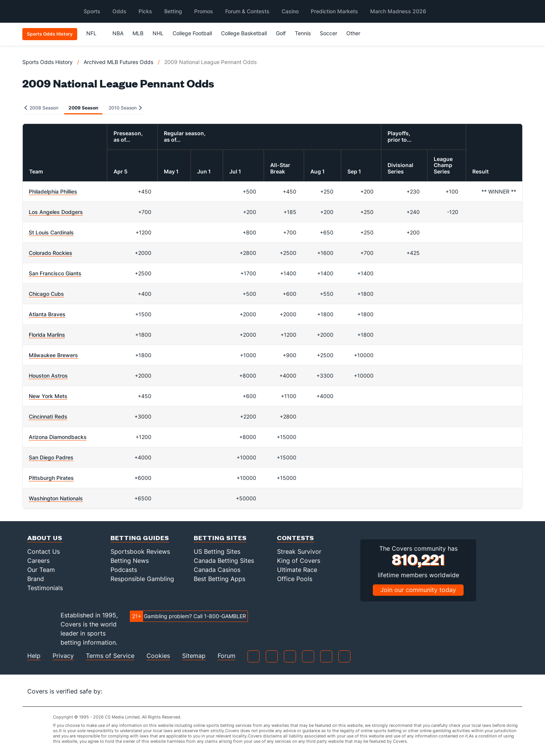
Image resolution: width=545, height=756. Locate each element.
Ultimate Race (297, 570)
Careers (38, 561)
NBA (118, 33)
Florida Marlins (47, 335)
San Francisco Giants (55, 273)
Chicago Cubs (46, 294)
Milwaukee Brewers (53, 355)
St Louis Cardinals (51, 232)
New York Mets (48, 396)
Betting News (130, 561)
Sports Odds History (47, 62)
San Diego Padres (51, 457)
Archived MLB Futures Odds (118, 62)
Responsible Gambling (142, 579)
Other (357, 33)
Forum (227, 656)
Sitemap (194, 656)
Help (34, 656)
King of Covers (299, 561)
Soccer (329, 33)
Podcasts (124, 570)
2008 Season (41, 108)
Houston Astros (48, 376)
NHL (158, 33)
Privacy (63, 656)
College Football (192, 33)
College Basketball (244, 33)
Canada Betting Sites (224, 561)
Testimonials (45, 588)
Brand (36, 579)
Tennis (303, 33)
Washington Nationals (56, 498)
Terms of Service (110, 656)
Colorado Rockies (51, 253)
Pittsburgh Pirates (51, 478)
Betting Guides (140, 538)
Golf (281, 33)
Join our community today (418, 590)
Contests (296, 538)
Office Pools (295, 579)
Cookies (158, 656)
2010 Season (125, 108)
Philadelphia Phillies (53, 191)
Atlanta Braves (47, 314)
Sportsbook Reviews (140, 551)
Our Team (41, 570)
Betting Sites (220, 538)
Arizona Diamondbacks (58, 437)
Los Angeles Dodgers (56, 212)
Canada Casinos (217, 570)
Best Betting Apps (220, 579)
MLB (138, 33)
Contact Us (44, 551)
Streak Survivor (299, 551)
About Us (45, 538)
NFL (95, 33)
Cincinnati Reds (48, 416)
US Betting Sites (217, 551)
